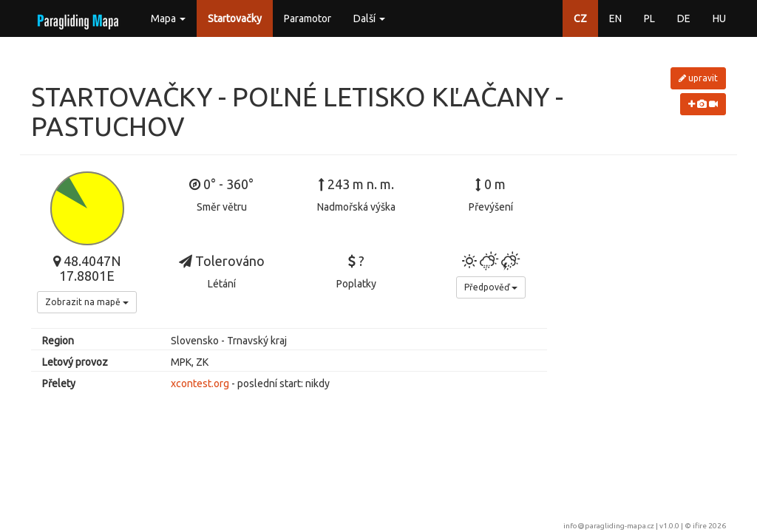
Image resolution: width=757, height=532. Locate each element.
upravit (698, 78)
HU (719, 18)
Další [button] (369, 18)
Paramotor (308, 18)
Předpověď (491, 287)
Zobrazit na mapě (87, 302)
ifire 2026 (709, 526)
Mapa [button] (168, 18)
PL (649, 18)
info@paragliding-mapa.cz (609, 526)
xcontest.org (200, 383)
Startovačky (235, 18)
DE (684, 18)
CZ (580, 18)
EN (615, 18)
